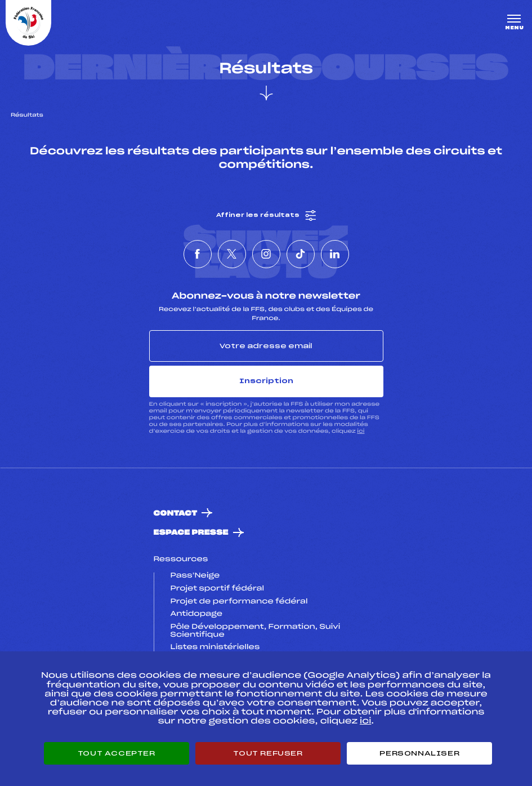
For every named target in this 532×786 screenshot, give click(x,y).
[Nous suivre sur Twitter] (232, 254)
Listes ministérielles (215, 647)
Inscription (266, 381)
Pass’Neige (195, 576)
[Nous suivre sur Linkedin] (335, 254)
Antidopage (196, 614)
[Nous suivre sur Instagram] (266, 254)
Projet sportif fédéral (217, 589)
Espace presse (191, 533)
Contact (176, 514)
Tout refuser (268, 753)
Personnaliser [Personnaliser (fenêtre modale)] (419, 753)
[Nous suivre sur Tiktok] (301, 254)
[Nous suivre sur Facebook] (198, 254)
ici (361, 431)
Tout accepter (117, 753)
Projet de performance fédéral (239, 602)
